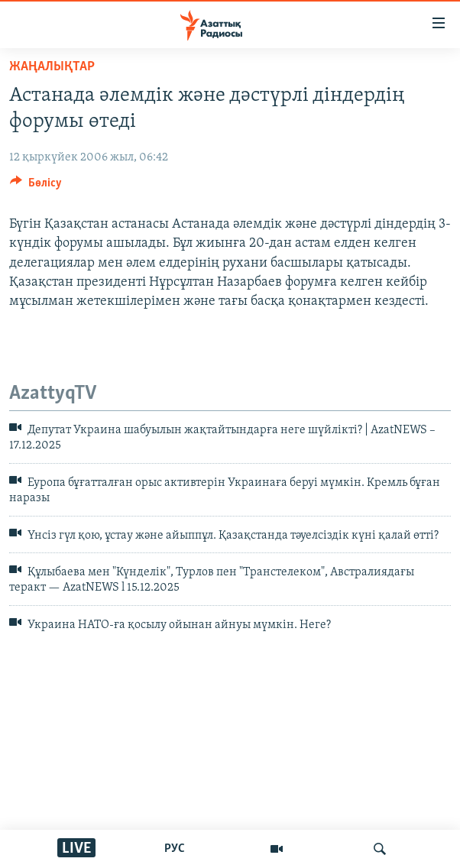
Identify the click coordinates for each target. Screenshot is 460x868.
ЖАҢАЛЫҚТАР (52, 67)
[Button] (36, 186)
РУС (175, 849)
